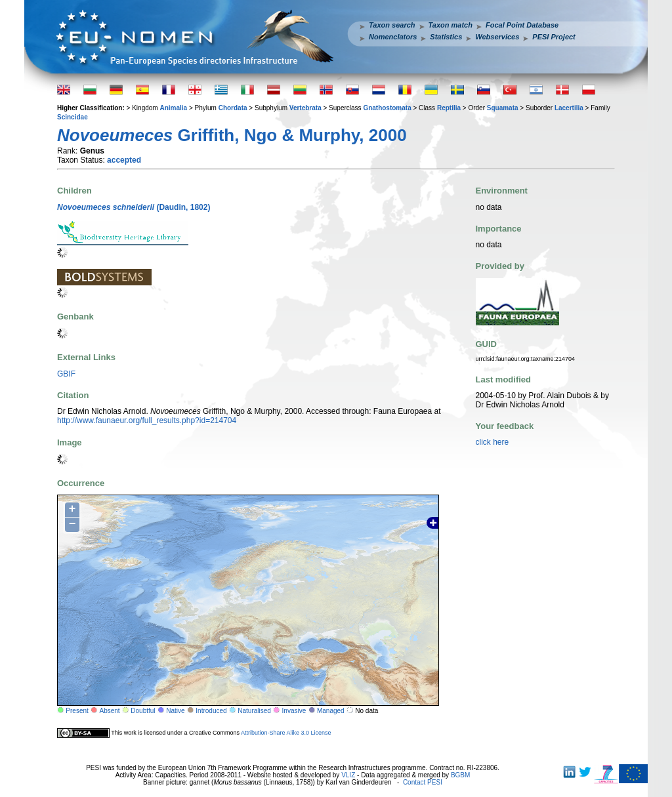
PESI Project (554, 37)
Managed (331, 711)
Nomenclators (393, 37)
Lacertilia (569, 108)
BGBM (460, 775)
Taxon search (392, 25)
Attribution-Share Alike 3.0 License (286, 733)
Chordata (233, 108)
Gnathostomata (387, 108)
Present (77, 711)
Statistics (446, 37)
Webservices (497, 37)
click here (493, 442)
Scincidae (73, 117)
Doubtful (143, 711)
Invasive (294, 711)
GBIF (66, 374)
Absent (110, 711)
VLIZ (348, 775)
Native (175, 711)
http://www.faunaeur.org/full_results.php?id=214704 (147, 420)
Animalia (173, 108)
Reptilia (449, 108)
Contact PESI (423, 782)
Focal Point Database (522, 25)
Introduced (211, 711)
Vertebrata (305, 108)
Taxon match (451, 25)
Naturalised (254, 711)
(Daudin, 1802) (134, 207)
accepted (124, 160)
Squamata (503, 108)
